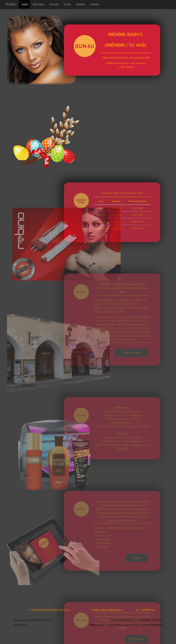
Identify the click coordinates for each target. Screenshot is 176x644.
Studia (67, 4)
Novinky (54, 4)
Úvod (24, 4)
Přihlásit (95, 4)
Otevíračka (39, 4)
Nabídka (80, 4)
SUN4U (11, 4)
